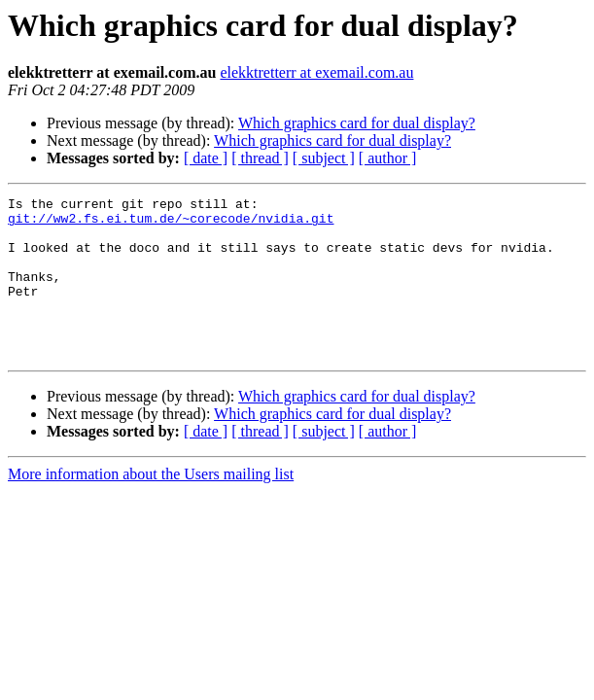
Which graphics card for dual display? (357, 123)
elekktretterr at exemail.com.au (316, 72)
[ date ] (206, 158)
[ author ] (388, 158)
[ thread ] (260, 158)
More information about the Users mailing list (151, 506)
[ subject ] (324, 158)
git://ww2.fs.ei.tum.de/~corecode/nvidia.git (171, 224)
